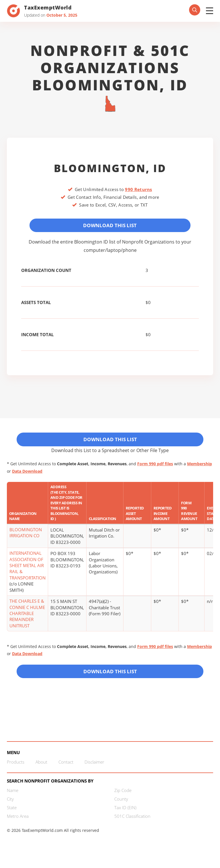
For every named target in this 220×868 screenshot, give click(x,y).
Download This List (110, 226)
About (41, 769)
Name (13, 797)
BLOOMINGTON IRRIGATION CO (26, 537)
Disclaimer (94, 769)
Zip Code (123, 797)
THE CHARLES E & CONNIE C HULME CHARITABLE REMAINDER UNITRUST (27, 618)
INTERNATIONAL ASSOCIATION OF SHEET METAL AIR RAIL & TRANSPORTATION (27, 570)
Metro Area (18, 823)
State (12, 814)
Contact (66, 769)
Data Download (27, 475)
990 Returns (138, 189)
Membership (200, 468)
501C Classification (132, 823)
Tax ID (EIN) (125, 814)
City (10, 806)
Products (16, 769)
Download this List (110, 677)
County (121, 806)
